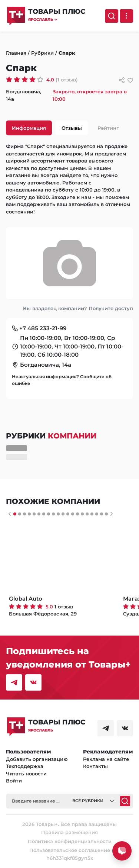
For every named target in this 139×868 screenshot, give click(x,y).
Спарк (67, 53)
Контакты (95, 766)
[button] (57, 20)
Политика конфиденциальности (70, 841)
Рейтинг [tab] (108, 128)
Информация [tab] (29, 128)
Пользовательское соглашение (70, 850)
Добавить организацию (37, 759)
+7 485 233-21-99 (43, 328)
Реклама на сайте (106, 759)
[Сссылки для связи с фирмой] (122, 80)
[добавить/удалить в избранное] (130, 80)
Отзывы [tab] (72, 128)
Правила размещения (69, 832)
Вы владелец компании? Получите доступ (78, 308)
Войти (14, 781)
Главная (16, 53)
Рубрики (42, 53)
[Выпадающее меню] (126, 16)
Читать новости (26, 774)
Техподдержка (25, 766)
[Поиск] (112, 16)
